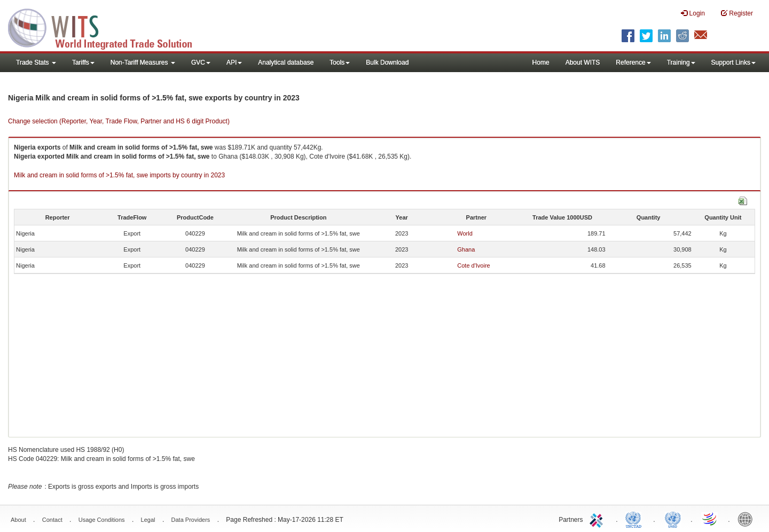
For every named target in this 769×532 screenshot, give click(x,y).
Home (541, 62)
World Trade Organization (710, 519)
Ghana (466, 249)
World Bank (748, 519)
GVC (201, 62)
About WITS (583, 62)
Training (681, 62)
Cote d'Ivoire (473, 265)
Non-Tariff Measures (143, 62)
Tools (340, 62)
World (465, 233)
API (234, 62)
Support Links (733, 62)
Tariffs (83, 62)
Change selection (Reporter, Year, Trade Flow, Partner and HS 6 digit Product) (119, 121)
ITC (598, 519)
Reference (633, 62)
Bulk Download (387, 62)
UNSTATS (673, 519)
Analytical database (286, 62)
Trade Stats (36, 62)
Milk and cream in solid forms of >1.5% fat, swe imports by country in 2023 (119, 175)
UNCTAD (635, 519)
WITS (107, 27)
